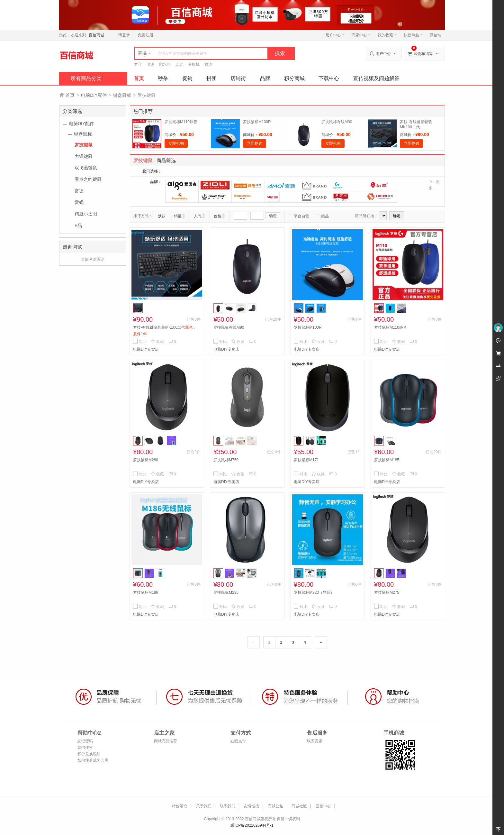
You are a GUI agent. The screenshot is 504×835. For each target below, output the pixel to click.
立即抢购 (176, 143)
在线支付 (238, 741)
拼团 (212, 78)
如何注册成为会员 (93, 760)
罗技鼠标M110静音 (181, 122)
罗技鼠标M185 (387, 460)
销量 (178, 216)
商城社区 (299, 806)
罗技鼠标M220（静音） (314, 592)
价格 (218, 216)
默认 (162, 216)
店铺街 (238, 78)
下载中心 (329, 78)
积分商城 (294, 78)
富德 (79, 191)
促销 (187, 78)
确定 (273, 216)
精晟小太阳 (86, 214)
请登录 (124, 35)
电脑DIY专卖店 (146, 349)
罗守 (138, 64)
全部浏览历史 (93, 259)
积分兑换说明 (89, 754)
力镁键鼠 (84, 156)
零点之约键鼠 (88, 179)
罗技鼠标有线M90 (337, 122)
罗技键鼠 (84, 145)
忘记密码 (85, 741)
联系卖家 (315, 741)
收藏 (157, 342)
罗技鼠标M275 (387, 592)
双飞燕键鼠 (86, 168)
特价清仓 (180, 806)
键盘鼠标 (122, 95)
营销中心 (323, 806)
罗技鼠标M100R (257, 122)
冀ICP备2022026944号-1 (252, 825)
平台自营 (299, 216)
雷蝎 (79, 202)
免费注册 (146, 35)
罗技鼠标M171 (306, 460)
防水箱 (165, 64)
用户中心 (335, 35)
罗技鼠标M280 (146, 460)
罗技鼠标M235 (226, 592)
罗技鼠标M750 (226, 460)
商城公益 (275, 806)
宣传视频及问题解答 (376, 78)
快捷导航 (413, 35)
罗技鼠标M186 (146, 592)
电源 (150, 64)
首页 (139, 78)
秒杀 (163, 78)
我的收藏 (387, 35)
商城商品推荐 (166, 741)
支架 (179, 64)
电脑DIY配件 (94, 95)
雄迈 (208, 64)
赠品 (322, 216)
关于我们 (204, 806)
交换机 (194, 64)
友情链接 (251, 806)
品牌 (265, 78)
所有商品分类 (86, 78)
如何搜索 (85, 748)
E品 (78, 225)
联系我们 (228, 806)
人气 (198, 216)
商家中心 (361, 35)
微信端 (436, 35)
